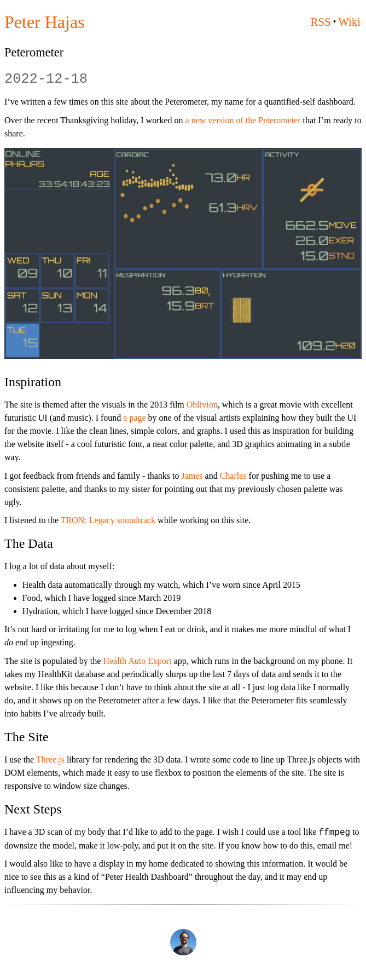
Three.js (50, 760)
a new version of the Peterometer (243, 120)
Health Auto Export (137, 661)
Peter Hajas (45, 22)
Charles (233, 476)
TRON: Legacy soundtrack (108, 520)
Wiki (349, 22)
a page (134, 418)
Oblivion (202, 405)
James (192, 476)
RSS (321, 22)
